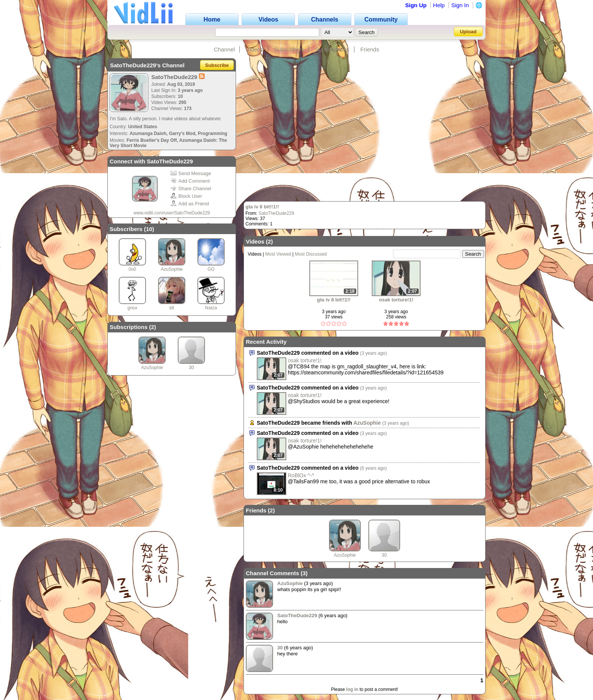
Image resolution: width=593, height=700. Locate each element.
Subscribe (217, 65)
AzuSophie (172, 269)
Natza (211, 308)
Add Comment (190, 181)
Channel (224, 49)
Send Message (191, 173)
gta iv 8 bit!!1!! (262, 207)
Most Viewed (278, 254)
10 (149, 229)
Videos (255, 49)
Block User (186, 196)
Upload (468, 32)
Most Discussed (311, 254)
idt (172, 308)
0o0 (132, 269)
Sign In (460, 5)
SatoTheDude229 (276, 213)
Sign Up (416, 5)
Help (439, 5)
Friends (370, 49)
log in (352, 689)
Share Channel (191, 189)
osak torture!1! (396, 300)
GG (211, 269)
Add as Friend (190, 204)
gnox (132, 308)
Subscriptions (332, 49)
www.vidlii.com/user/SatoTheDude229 (172, 213)
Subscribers (289, 49)
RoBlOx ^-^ (301, 475)
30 (191, 368)
